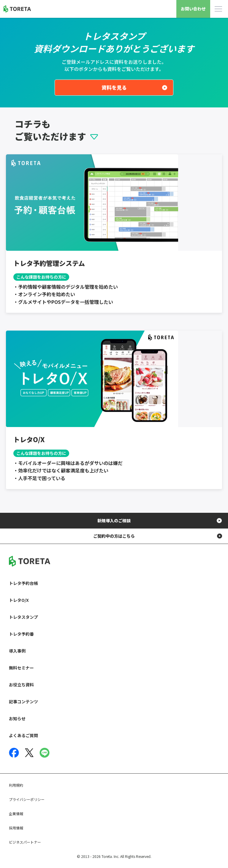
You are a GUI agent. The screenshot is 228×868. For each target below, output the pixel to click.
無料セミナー (21, 668)
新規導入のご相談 (114, 521)
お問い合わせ (193, 9)
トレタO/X (19, 600)
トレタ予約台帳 (23, 583)
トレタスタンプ (23, 617)
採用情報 (16, 828)
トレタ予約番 (21, 634)
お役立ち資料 (21, 685)
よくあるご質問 (23, 735)
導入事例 (17, 651)
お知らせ (17, 718)
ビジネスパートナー (25, 842)
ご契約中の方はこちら (114, 536)
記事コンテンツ (23, 702)
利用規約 (16, 785)
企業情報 (16, 814)
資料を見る (114, 87)
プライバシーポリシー (27, 799)
